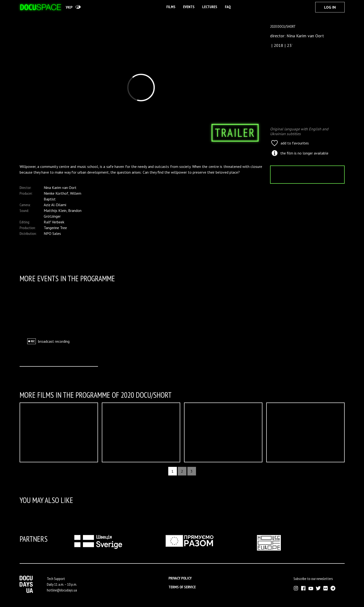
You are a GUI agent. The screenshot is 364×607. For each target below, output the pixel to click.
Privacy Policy (180, 578)
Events (189, 7)
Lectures (210, 7)
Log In (330, 7)
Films (171, 7)
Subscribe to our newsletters (313, 579)
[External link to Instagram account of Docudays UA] (296, 588)
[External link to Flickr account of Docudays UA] (326, 588)
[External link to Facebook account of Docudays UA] (303, 588)
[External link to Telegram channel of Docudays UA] (333, 588)
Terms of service (182, 587)
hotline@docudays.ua (62, 590)
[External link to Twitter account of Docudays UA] (318, 588)
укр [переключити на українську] (69, 7)
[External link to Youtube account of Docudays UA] (311, 588)
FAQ (228, 7)
